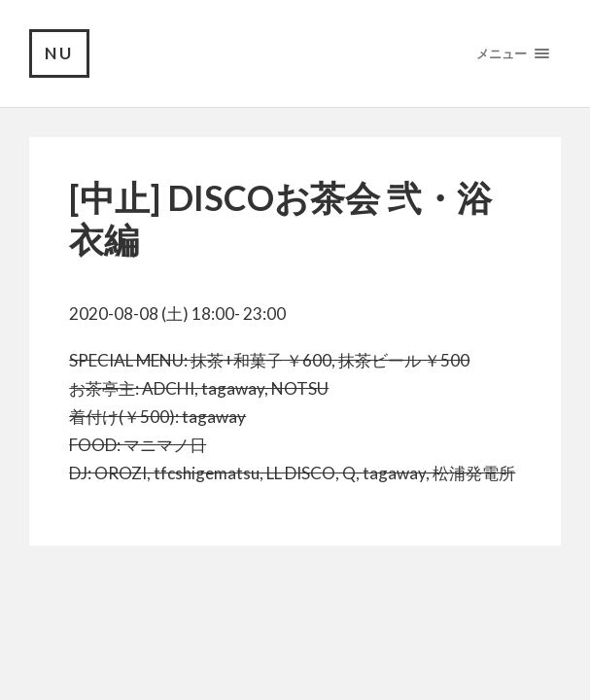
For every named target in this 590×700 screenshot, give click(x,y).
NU (59, 53)
